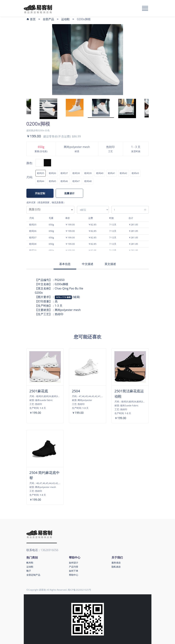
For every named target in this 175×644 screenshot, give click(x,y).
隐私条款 (116, 567)
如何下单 (74, 571)
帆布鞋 (30, 563)
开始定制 (40, 193)
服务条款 (116, 563)
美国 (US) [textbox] (35, 209)
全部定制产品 (33, 575)
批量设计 (69, 193)
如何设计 (74, 563)
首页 (31, 19)
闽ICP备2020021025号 (79, 590)
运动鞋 (65, 19)
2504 (76, 391)
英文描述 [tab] (110, 264)
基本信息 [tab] (65, 264)
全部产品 (48, 19)
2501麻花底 (39, 391)
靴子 (29, 571)
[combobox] (50, 210)
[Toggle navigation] (145, 8)
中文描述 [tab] (88, 264)
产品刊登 (74, 567)
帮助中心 (74, 575)
